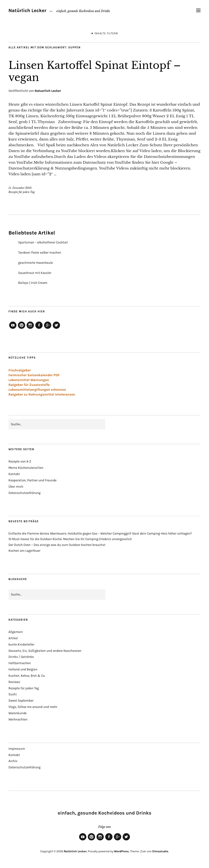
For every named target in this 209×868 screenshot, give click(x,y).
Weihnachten (18, 719)
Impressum (17, 749)
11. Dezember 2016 (20, 188)
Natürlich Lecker (27, 11)
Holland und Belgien (23, 669)
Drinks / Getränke (21, 657)
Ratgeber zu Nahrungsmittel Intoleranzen (42, 394)
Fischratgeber (20, 370)
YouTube (13, 329)
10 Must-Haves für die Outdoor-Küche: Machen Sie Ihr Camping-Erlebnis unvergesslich (70, 539)
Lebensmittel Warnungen (29, 380)
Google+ (48, 329)
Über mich (16, 487)
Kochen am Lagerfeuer (24, 551)
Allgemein (16, 632)
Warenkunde (18, 713)
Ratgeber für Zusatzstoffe (29, 385)
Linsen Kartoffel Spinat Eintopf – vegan (95, 71)
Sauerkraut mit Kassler (35, 273)
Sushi (13, 694)
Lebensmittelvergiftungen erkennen (37, 390)
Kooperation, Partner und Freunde (33, 480)
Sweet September (21, 701)
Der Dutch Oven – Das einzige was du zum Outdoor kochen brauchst (57, 545)
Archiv (13, 761)
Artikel (13, 638)
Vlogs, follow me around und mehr (33, 707)
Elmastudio (160, 851)
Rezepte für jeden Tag (22, 192)
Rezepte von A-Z (20, 461)
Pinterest (22, 329)
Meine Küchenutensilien (26, 468)
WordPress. (122, 851)
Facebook (39, 329)
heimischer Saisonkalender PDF (34, 375)
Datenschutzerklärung (25, 493)
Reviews (14, 682)
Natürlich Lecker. (75, 851)
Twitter (56, 329)
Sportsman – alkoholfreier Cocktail (43, 242)
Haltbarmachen (20, 663)
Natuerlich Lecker (48, 91)
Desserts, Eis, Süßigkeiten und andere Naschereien (45, 651)
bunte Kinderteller (21, 644)
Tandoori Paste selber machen (40, 253)
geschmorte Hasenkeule (35, 263)
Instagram (30, 329)
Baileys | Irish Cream (33, 283)
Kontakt (14, 474)
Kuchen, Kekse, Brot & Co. (27, 676)
